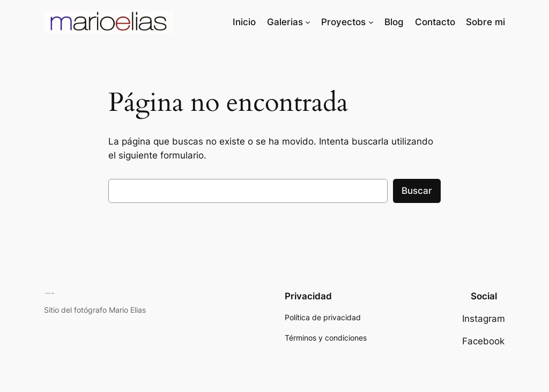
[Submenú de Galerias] (308, 22)
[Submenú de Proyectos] (371, 22)
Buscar (417, 191)
